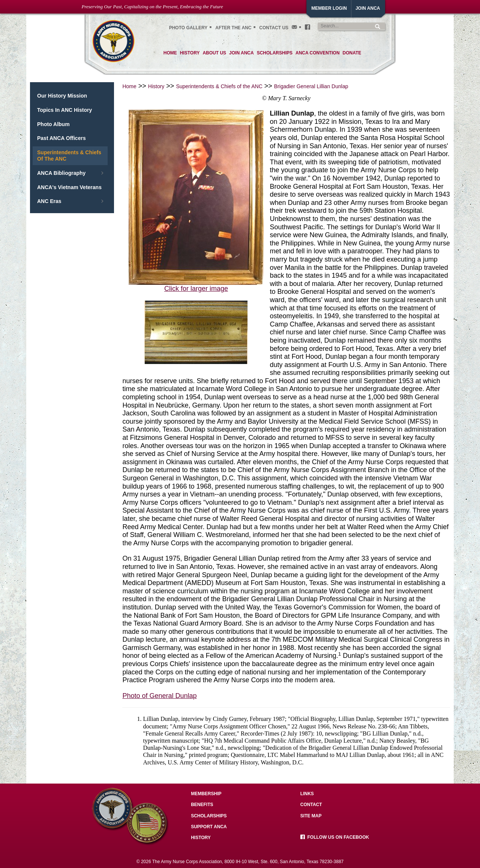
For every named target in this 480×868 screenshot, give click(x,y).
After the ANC (233, 28)
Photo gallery (188, 28)
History (156, 86)
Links (307, 794)
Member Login (329, 8)
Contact (311, 805)
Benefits (202, 805)
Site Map (311, 816)
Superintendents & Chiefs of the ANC (219, 86)
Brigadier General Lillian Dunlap (311, 86)
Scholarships (209, 816)
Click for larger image (196, 289)
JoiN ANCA (368, 8)
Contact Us (274, 28)
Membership (206, 794)
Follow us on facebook (335, 837)
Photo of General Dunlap (159, 696)
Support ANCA (209, 827)
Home (129, 86)
